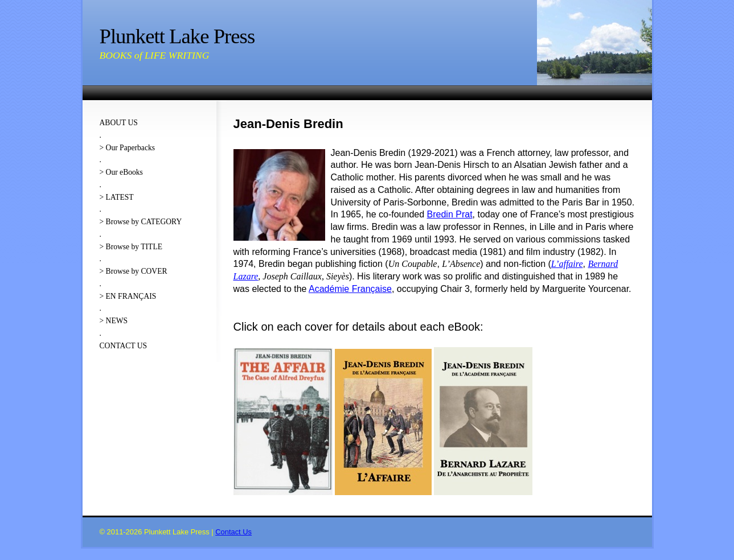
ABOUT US (119, 123)
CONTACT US (124, 346)
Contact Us (233, 532)
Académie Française (350, 289)
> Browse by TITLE (131, 247)
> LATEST (117, 197)
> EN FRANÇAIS (128, 296)
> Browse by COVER (134, 271)
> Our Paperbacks (128, 148)
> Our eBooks (121, 172)
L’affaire (567, 264)
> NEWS (114, 321)
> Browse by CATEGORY (141, 222)
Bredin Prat (450, 214)
